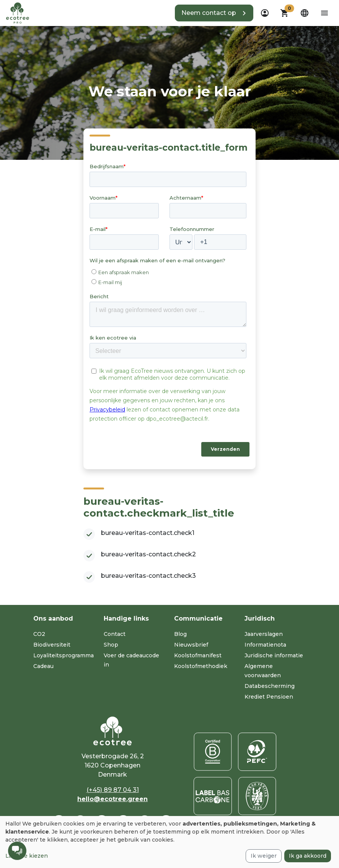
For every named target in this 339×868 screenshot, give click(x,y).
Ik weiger (264, 856)
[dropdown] (265, 13)
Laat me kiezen (27, 856)
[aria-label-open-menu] (324, 13)
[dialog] (169, 842)
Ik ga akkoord (308, 856)
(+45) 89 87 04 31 (113, 790)
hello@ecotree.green (112, 799)
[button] (214, 13)
